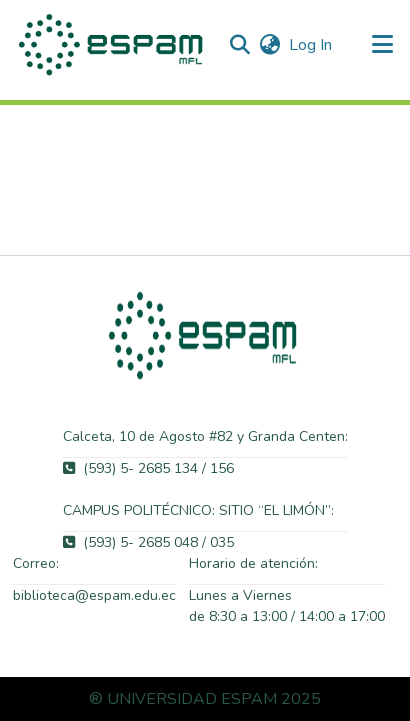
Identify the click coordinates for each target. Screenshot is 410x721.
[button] (113, 45)
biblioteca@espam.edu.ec (94, 595)
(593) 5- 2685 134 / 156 (148, 468)
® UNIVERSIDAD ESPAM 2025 (205, 699)
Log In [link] (311, 45)
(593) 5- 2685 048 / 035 (148, 542)
